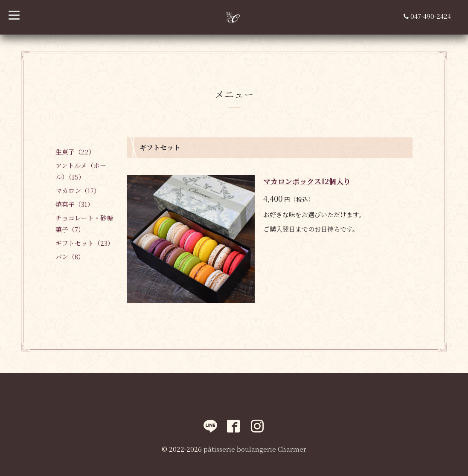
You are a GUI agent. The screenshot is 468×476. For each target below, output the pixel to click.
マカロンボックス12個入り (307, 181)
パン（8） (70, 257)
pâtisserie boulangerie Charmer (255, 449)
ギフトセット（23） (85, 243)
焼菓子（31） (75, 204)
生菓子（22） (75, 152)
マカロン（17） (78, 190)
